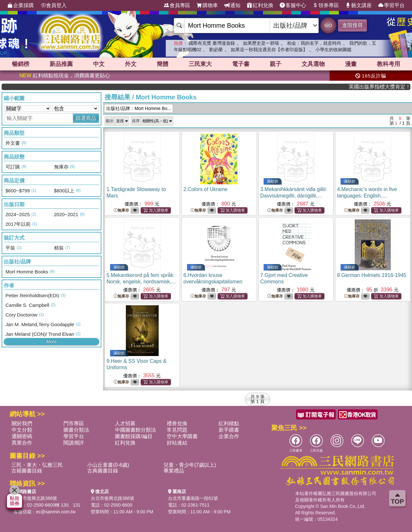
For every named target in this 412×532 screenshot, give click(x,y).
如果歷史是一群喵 (261, 43)
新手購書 (229, 430)
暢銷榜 (21, 64)
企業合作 (229, 436)
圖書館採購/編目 (134, 436)
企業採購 (21, 5)
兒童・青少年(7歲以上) (190, 465)
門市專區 (74, 423)
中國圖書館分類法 (136, 430)
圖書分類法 (76, 430)
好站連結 (177, 443)
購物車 (207, 5)
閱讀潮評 (74, 443)
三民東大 (200, 64)
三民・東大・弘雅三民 (37, 465)
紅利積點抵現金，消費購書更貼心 (65, 75)
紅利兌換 (260, 5)
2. (206, 189)
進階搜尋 (352, 25)
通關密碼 (22, 436)
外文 (131, 64)
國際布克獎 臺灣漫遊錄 (212, 43)
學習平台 (391, 5)
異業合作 (22, 443)
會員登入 (53, 5)
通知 (232, 5)
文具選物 (313, 64)
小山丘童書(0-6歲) (108, 465)
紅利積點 (229, 423)
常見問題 (177, 430)
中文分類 (22, 430)
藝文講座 (359, 5)
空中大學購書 (182, 436)
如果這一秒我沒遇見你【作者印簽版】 (269, 50)
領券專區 (326, 5)
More (51, 342)
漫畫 (351, 64)
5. (141, 282)
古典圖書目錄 (103, 471)
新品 (61, 64)
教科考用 (389, 64)
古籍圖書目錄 (27, 471)
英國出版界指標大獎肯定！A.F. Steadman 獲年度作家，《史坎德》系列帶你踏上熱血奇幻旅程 (387, 87)
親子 (276, 64)
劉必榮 (216, 50)
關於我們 (22, 423)
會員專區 (177, 5)
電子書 (241, 64)
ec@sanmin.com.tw (56, 512)
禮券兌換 (177, 423)
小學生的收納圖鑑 (333, 50)
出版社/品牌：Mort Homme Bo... (139, 108)
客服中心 (293, 5)
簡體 (163, 64)
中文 (99, 64)
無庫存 (121, 211)
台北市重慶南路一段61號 (193, 498)
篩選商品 (86, 118)
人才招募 (125, 423)
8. (372, 275)
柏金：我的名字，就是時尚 (314, 43)
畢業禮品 (174, 471)
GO (328, 25)
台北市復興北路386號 (35, 498)
